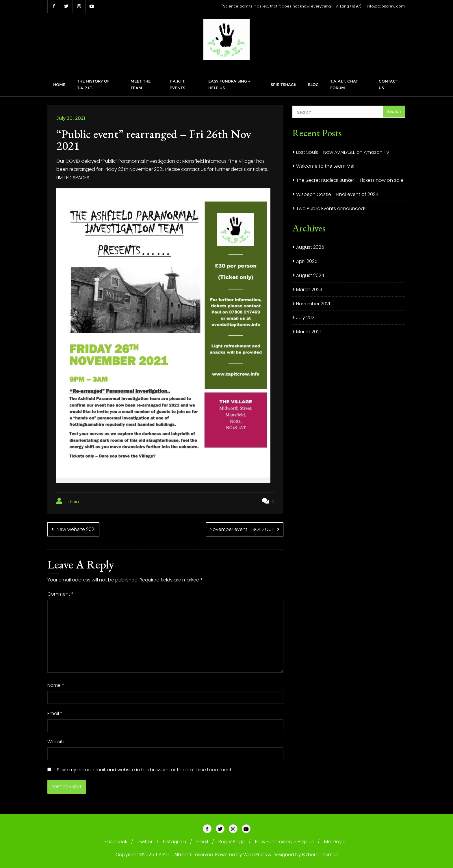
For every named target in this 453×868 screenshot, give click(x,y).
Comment (61, 594)
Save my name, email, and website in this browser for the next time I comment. (145, 770)
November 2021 (313, 304)
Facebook (116, 842)
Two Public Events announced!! (331, 208)
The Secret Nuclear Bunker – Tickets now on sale (350, 180)
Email (55, 713)
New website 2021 (76, 529)
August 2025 (310, 247)
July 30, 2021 (71, 118)
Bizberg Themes (320, 855)
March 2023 (309, 290)
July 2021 (306, 318)
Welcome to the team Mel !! (327, 166)
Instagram (174, 842)
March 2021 (308, 332)
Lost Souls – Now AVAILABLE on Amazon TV (343, 152)
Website (56, 742)
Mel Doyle (335, 842)
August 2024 (310, 275)
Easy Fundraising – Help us (284, 842)
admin (68, 501)
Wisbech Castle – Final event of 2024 (337, 194)
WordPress (255, 855)
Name (56, 685)
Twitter (145, 842)
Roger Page (232, 842)
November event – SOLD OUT (242, 529)
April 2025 (307, 261)
